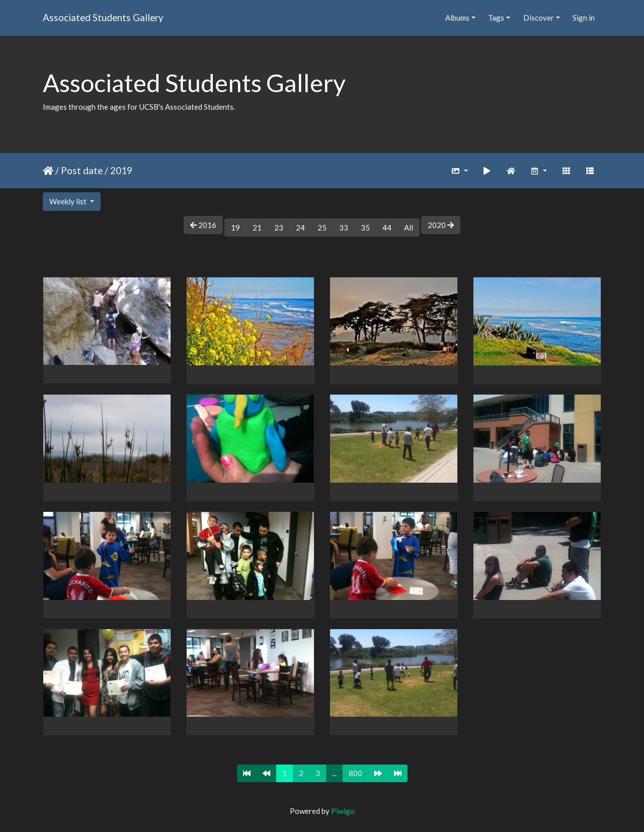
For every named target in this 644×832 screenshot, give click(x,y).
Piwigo (343, 811)
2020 (441, 225)
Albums (457, 18)
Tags (496, 18)
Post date (82, 170)
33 (344, 228)
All (409, 228)
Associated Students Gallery (103, 17)
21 (257, 228)
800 (355, 773)
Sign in (584, 18)
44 (387, 228)
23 (279, 228)
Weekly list (69, 201)
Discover (539, 18)
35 (365, 228)
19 (235, 228)
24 (300, 228)
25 (322, 228)
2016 (203, 225)
